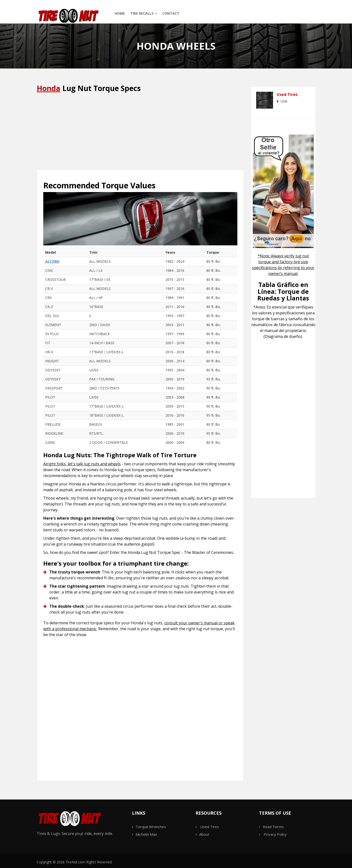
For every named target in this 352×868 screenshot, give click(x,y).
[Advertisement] (140, 132)
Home (120, 13)
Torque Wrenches (151, 827)
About (204, 834)
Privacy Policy (275, 834)
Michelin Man (146, 834)
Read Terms (273, 827)
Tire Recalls (144, 13)
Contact (171, 13)
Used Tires (287, 94)
